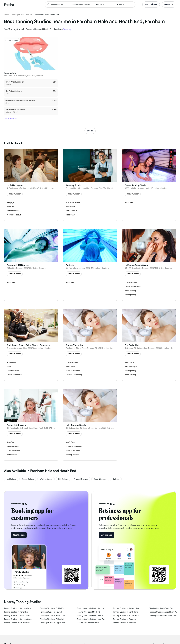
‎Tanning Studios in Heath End (52, 616)
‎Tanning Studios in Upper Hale (53, 623)
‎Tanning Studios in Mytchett (88, 612)
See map (67, 29)
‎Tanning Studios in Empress (124, 619)
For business (151, 4)
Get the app (19, 535)
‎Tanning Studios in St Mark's (52, 608)
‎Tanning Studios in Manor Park (16, 612)
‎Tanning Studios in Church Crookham (18, 623)
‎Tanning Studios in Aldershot (52, 619)
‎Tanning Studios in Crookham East (91, 619)
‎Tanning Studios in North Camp (17, 616)
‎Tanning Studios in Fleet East (161, 608)
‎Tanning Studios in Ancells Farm (126, 616)
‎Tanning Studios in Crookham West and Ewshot (164, 612)
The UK (29, 15)
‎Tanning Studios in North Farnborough (91, 608)
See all (90, 131)
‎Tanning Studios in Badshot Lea (126, 608)
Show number (15, 194)
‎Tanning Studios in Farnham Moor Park (164, 616)
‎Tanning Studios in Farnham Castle (18, 619)
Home (6, 15)
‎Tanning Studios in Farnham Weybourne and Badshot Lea (18, 608)
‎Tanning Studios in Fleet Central (90, 616)
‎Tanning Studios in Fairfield (88, 623)
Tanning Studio (17, 15)
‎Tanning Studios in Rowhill (51, 612)
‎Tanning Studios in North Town (126, 612)
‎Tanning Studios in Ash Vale (124, 623)
